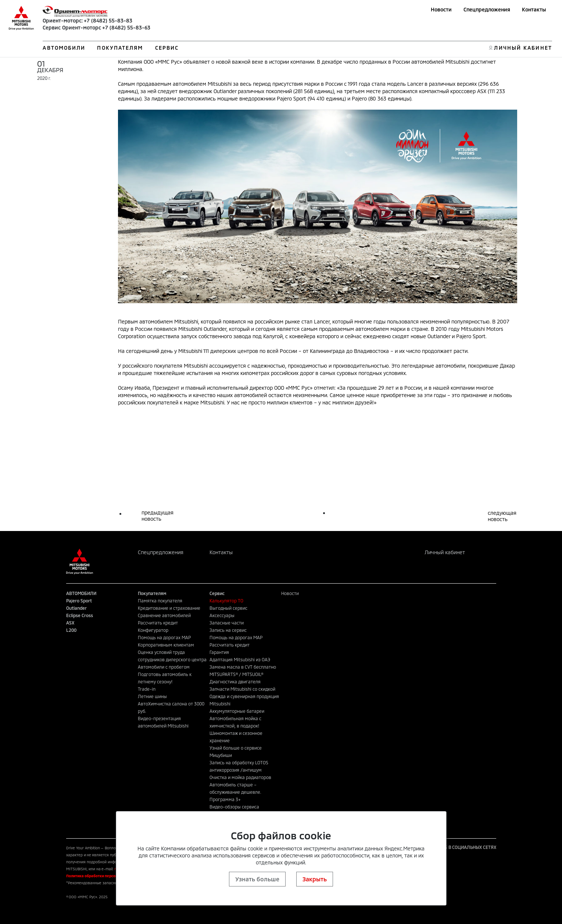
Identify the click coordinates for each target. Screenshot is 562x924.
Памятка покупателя (160, 601)
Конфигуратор (153, 630)
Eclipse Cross (80, 615)
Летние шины (152, 696)
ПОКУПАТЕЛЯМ (120, 48)
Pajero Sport (79, 601)
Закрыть (315, 879)
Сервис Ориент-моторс (72, 27)
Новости (441, 9)
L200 (71, 630)
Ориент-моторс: (63, 20)
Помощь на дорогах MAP (164, 637)
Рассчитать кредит (158, 623)
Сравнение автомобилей (164, 615)
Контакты (534, 9)
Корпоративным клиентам (166, 645)
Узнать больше (257, 879)
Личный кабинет (445, 552)
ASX (70, 623)
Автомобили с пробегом (164, 667)
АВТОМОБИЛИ (64, 48)
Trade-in (147, 689)
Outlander (76, 608)
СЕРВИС (167, 48)
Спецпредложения (487, 9)
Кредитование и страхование (169, 608)
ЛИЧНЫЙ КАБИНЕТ (523, 48)
